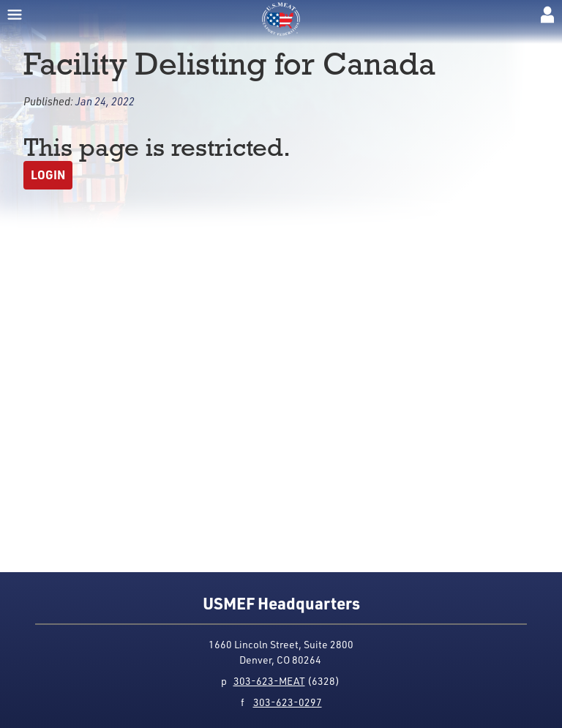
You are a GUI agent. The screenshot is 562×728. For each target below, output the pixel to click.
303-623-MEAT (269, 681)
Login (48, 175)
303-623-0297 (288, 702)
